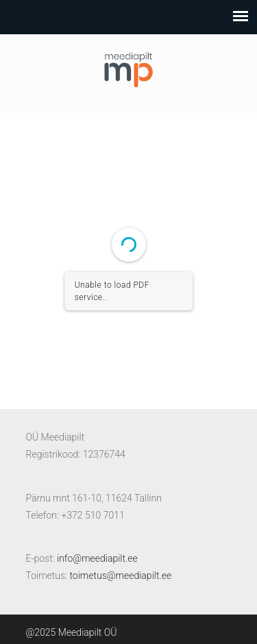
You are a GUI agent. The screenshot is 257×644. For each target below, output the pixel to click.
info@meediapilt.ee (97, 558)
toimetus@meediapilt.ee (120, 575)
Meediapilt (129, 67)
